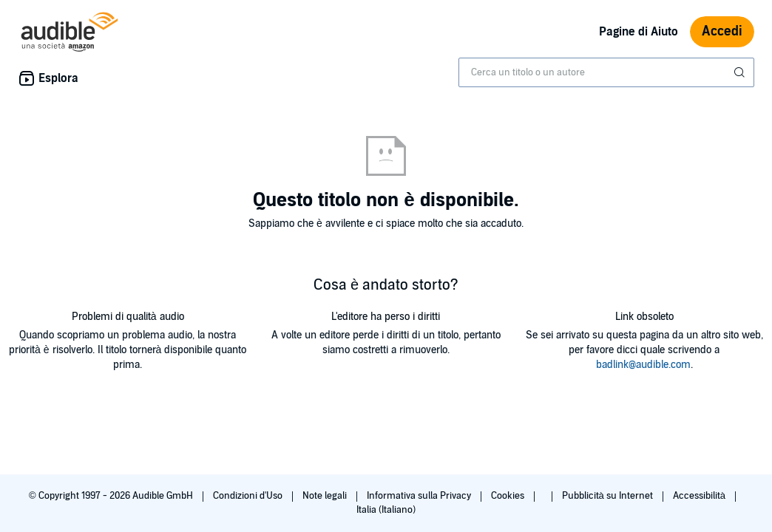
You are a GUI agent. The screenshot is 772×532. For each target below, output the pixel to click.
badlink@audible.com (643, 365)
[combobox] (606, 72)
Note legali (326, 496)
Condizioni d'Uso (249, 496)
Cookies (509, 496)
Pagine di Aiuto (639, 32)
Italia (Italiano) (386, 510)
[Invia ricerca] (741, 72)
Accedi (722, 31)
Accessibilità (700, 496)
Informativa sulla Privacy (420, 496)
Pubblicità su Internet (609, 496)
